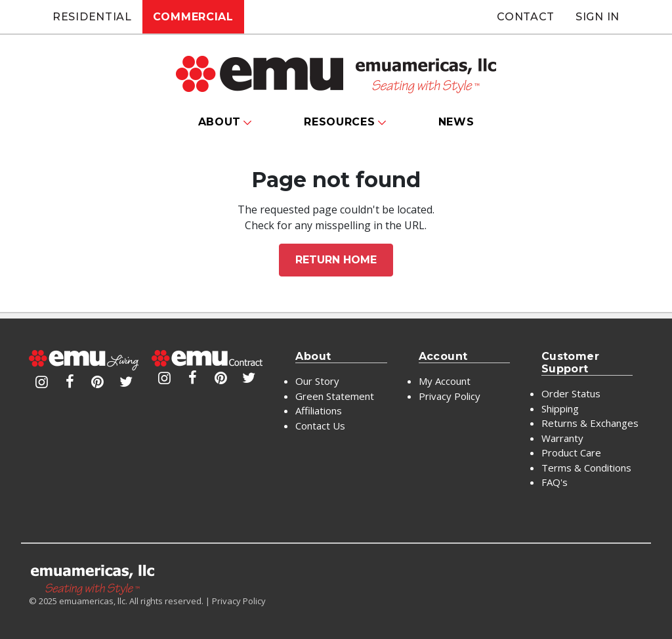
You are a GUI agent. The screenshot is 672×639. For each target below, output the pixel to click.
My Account (445, 381)
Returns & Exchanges (590, 423)
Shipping (560, 408)
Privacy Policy (450, 396)
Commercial (193, 17)
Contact (526, 17)
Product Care (571, 452)
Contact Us (320, 426)
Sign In (598, 17)
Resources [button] (339, 122)
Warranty (562, 438)
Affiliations (319, 410)
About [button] (220, 122)
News (456, 122)
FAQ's (555, 482)
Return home (336, 260)
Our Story (317, 381)
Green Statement (335, 396)
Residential (92, 17)
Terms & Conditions (586, 468)
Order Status (571, 393)
